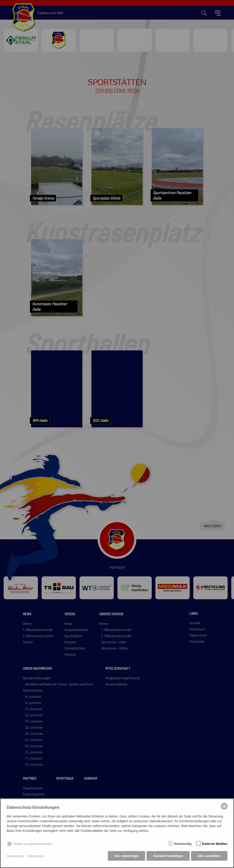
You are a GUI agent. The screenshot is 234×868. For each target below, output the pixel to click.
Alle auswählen (209, 857)
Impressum (36, 857)
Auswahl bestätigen (168, 857)
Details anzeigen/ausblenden (33, 845)
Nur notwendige (126, 857)
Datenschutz (16, 857)
